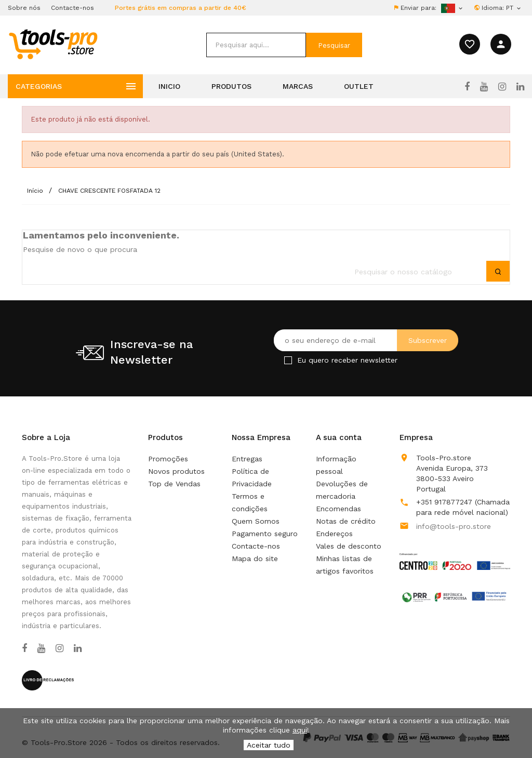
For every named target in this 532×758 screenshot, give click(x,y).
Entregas (247, 459)
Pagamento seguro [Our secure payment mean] (265, 534)
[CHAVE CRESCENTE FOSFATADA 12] (109, 191)
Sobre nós (24, 8)
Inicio (169, 86)
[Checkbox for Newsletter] (288, 360)
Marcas (298, 86)
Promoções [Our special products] (168, 459)
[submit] (334, 45)
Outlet (359, 86)
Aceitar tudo (269, 745)
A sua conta (339, 437)
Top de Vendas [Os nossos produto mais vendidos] (174, 484)
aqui (300, 730)
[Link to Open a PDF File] (455, 552)
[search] (256, 45)
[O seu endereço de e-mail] (366, 340)
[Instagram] (502, 87)
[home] (53, 44)
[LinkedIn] (520, 87)
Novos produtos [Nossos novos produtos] (176, 471)
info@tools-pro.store (454, 526)
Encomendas (338, 509)
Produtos (231, 86)
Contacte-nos (72, 8)
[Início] (36, 191)
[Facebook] (467, 87)
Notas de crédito (346, 521)
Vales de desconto (349, 546)
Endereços (334, 534)
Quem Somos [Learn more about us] (256, 521)
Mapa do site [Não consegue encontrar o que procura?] (255, 558)
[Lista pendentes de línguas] (514, 8)
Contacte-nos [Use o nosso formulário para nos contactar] (256, 546)
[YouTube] (484, 87)
